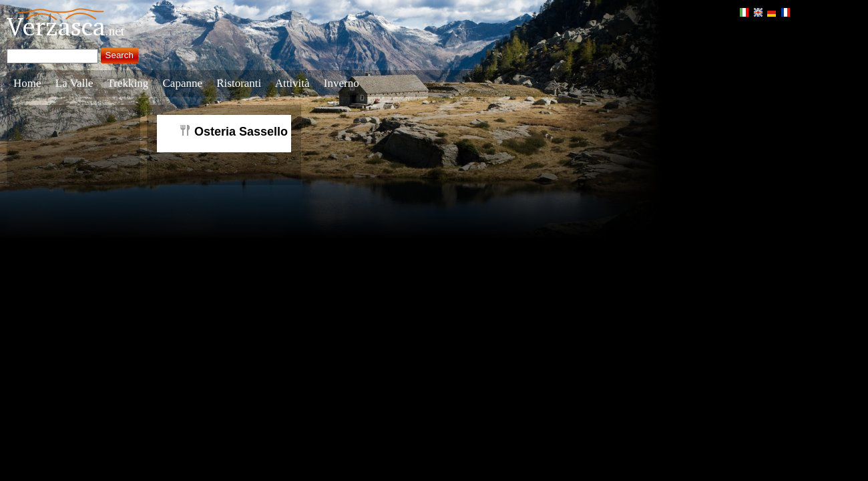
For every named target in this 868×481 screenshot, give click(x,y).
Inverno (342, 83)
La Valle (74, 83)
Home (27, 83)
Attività (292, 83)
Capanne (183, 83)
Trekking (128, 83)
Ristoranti (239, 83)
